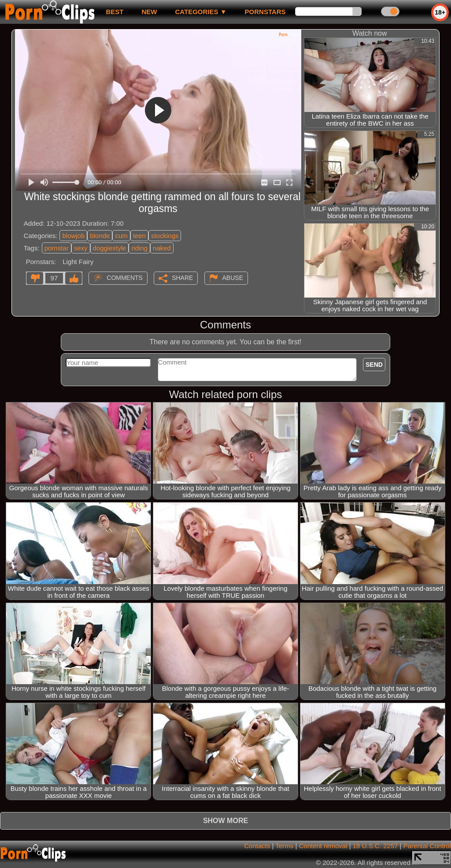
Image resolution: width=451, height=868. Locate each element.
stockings (165, 236)
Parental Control (427, 846)
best (115, 12)
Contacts (257, 846)
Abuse (233, 278)
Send (374, 365)
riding (139, 248)
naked (162, 248)
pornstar (57, 248)
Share (182, 278)
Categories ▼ (201, 12)
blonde (100, 236)
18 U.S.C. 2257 (375, 846)
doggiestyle (110, 248)
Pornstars (265, 12)
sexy (81, 248)
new (149, 12)
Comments (125, 278)
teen (139, 236)
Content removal (323, 846)
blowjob (73, 236)
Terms (284, 846)
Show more (225, 821)
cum (121, 236)
